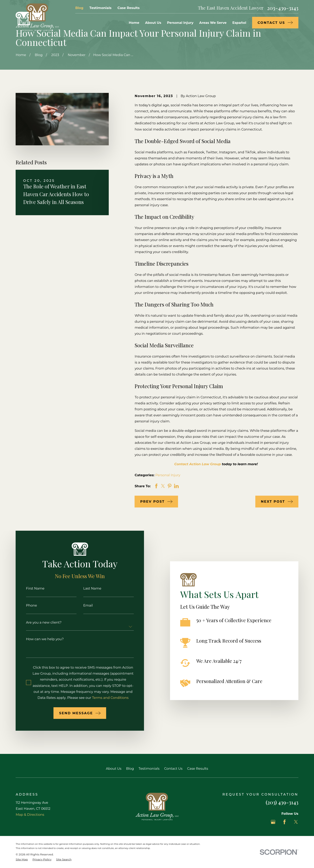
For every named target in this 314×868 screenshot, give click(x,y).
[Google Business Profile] (273, 822)
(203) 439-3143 (282, 802)
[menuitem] (22, 859)
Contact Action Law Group (198, 464)
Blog (79, 8)
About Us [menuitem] (153, 23)
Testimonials (100, 8)
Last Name (87, 588)
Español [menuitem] (239, 23)
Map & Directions (30, 815)
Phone (26, 605)
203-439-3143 (283, 8)
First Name (29, 588)
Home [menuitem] (134, 23)
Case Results (129, 8)
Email (82, 605)
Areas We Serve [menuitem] (213, 23)
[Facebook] (284, 822)
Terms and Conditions (105, 698)
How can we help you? (39, 639)
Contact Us (173, 769)
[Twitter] (296, 822)
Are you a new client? (38, 622)
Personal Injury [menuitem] (180, 23)
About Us (114, 769)
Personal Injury (168, 475)
